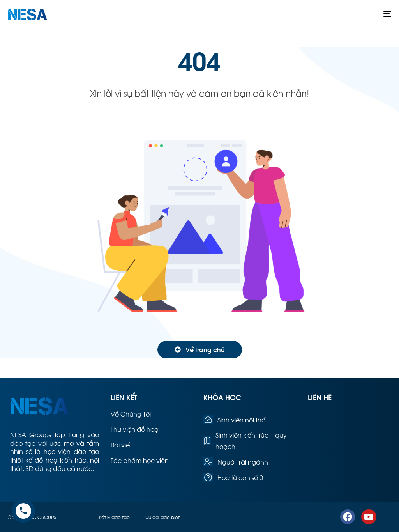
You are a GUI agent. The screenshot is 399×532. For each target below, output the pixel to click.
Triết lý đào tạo (113, 517)
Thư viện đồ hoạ (135, 429)
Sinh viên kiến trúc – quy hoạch (245, 440)
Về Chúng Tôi (131, 414)
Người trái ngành (236, 462)
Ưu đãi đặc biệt (162, 517)
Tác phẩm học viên (140, 460)
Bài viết (121, 444)
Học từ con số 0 (233, 477)
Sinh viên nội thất (236, 420)
